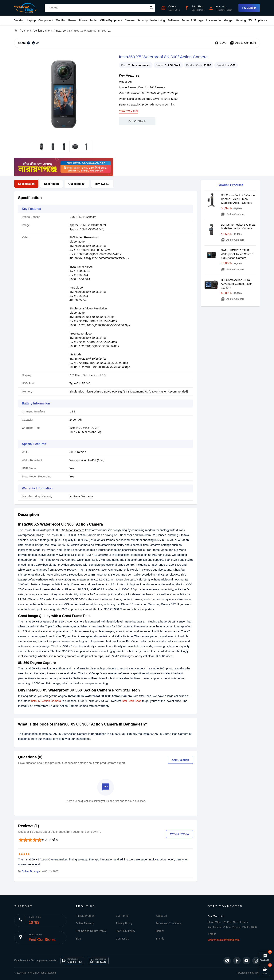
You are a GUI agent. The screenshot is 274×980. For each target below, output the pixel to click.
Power (72, 20)
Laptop (31, 20)
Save (220, 43)
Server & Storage (192, 20)
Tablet (94, 20)
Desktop (19, 20)
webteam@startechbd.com (224, 940)
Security (142, 20)
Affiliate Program (86, 916)
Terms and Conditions (169, 923)
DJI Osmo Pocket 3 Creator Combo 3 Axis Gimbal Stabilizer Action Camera (238, 199)
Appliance (261, 20)
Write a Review (180, 834)
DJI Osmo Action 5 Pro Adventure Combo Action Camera (237, 284)
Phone (83, 20)
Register (220, 10)
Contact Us (122, 939)
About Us (161, 916)
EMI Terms (122, 916)
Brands (160, 939)
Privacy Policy (124, 923)
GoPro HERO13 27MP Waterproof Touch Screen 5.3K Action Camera (237, 254)
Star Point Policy (125, 931)
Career (160, 931)
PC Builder (249, 8)
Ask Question (180, 760)
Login (229, 10)
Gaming (241, 20)
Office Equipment (111, 20)
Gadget (229, 20)
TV (250, 20)
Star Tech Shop (132, 701)
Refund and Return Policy (91, 931)
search (151, 8)
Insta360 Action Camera (46, 701)
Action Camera (75, 530)
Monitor (61, 20)
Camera (130, 20)
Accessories (214, 20)
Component (46, 20)
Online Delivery (85, 923)
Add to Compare (243, 43)
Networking (158, 20)
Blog (78, 939)
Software (173, 20)
